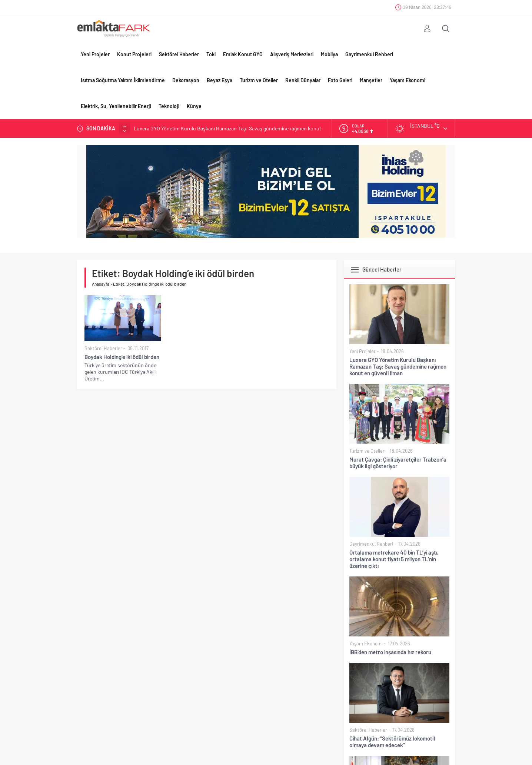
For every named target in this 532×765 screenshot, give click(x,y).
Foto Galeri (340, 80)
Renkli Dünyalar (303, 80)
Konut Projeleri (134, 54)
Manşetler (371, 80)
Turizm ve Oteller (259, 80)
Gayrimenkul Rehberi (369, 54)
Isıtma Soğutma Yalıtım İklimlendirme (123, 80)
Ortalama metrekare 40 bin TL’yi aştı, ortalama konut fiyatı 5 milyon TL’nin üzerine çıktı (394, 559)
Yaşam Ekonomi (408, 80)
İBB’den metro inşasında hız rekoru (390, 652)
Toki (211, 54)
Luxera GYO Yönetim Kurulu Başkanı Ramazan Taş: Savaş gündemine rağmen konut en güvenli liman (398, 366)
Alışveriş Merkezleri (292, 54)
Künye (194, 106)
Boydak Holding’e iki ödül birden (122, 357)
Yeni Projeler (95, 54)
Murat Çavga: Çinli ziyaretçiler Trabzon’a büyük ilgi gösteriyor (398, 463)
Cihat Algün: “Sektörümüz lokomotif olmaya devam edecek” (393, 742)
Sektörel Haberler (179, 54)
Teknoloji (169, 106)
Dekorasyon (186, 80)
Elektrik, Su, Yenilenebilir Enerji (116, 106)
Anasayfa (101, 284)
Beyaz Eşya (220, 80)
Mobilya (329, 54)
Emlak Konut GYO (243, 54)
